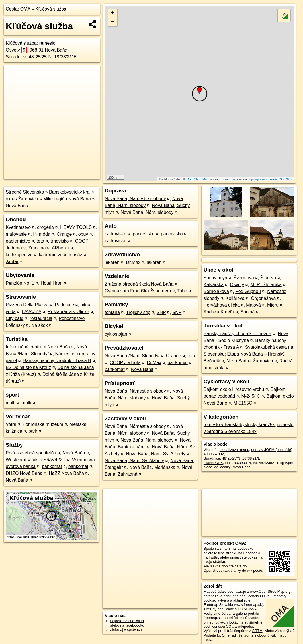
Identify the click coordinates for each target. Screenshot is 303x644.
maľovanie (16, 234)
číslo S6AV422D (49, 460)
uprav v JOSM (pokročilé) (272, 450)
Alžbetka (61, 248)
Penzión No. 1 (20, 283)
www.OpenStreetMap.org (270, 591)
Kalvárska (214, 285)
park (33, 431)
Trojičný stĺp (138, 312)
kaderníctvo (51, 255)
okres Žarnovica (22, 199)
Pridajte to (212, 635)
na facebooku (242, 548)
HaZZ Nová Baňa (66, 473)
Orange (64, 234)
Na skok (40, 325)
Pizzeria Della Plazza (27, 305)
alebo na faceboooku (127, 625)
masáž (76, 255)
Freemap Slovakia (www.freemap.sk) (233, 605)
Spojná (247, 312)
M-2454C (251, 396)
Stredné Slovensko (25, 192)
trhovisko (60, 241)
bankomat (52, 466)
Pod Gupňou (248, 291)
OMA (25, 9)
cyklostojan (116, 334)
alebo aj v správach (126, 630)
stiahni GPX (213, 463)
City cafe (15, 318)
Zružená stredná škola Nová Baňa (139, 284)
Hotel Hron (52, 283)
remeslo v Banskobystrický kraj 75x (239, 425)
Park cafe (65, 305)
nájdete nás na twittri (127, 621)
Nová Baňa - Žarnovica (250, 361)
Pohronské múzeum (43, 424)
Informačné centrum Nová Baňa (38, 347)
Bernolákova (216, 291)
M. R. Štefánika (266, 285)
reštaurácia (41, 318)
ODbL (267, 596)
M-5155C (243, 403)
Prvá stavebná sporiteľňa (31, 453)
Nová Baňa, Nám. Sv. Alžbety (156, 454)
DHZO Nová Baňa (24, 473)
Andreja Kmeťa (219, 312)
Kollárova (235, 298)
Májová (253, 305)
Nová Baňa (17, 206)
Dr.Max (133, 262)
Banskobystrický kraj (70, 192)
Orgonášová (263, 298)
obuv (83, 234)
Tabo (182, 291)
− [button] (113, 22)
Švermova (244, 278)
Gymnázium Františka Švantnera (138, 291)
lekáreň (112, 262)
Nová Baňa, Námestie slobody (135, 199)
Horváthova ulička (222, 305)
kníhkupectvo (19, 255)
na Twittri (211, 557)
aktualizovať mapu (234, 450)
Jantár (12, 262)
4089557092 (214, 454)
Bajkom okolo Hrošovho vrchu (234, 389)
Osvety (16, 50)
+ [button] (113, 13)
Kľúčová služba (51, 9)
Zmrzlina (37, 248)
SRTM (257, 631)
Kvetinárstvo (18, 227)
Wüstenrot (16, 460)
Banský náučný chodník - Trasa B (57, 361)
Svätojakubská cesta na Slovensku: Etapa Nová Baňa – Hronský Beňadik (248, 354)
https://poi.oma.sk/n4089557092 (270, 179)
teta (41, 241)
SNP (161, 312)
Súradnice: (17, 57)
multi (11, 403)
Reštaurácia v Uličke (68, 312)
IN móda (42, 234)
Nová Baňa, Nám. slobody (147, 212)
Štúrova (268, 278)
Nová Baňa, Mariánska (152, 467)
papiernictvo (18, 241)
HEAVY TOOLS (76, 227)
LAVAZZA (32, 312)
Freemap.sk (227, 179)
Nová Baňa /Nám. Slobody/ (132, 356)
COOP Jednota (125, 363)
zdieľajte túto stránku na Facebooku (233, 553)
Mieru (273, 305)
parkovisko (115, 234)
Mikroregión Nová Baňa (67, 199)
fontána (112, 312)
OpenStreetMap (198, 179)
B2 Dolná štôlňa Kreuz (28, 367)
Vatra (11, 424)
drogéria (45, 227)
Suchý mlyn (215, 278)
